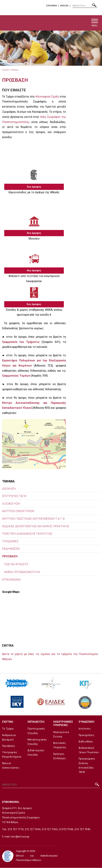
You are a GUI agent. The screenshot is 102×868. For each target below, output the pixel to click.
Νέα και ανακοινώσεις (11, 766)
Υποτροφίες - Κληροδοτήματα (12, 755)
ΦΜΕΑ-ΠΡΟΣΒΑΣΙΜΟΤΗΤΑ (22, 572)
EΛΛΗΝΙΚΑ (52, 6)
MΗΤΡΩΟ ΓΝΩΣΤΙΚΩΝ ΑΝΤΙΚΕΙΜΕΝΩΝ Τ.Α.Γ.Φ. (34, 519)
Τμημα (14, 70)
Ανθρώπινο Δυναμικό (9, 738)
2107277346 (66, 829)
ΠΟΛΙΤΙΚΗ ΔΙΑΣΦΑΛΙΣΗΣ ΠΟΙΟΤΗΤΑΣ (27, 534)
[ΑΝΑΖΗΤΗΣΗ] (85, 6)
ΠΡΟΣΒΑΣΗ (10, 556)
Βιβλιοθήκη (86, 742)
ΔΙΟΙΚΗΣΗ (9, 489)
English (64, 6)
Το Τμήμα (8, 729)
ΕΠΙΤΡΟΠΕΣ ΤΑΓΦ (14, 496)
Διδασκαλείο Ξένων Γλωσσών (89, 750)
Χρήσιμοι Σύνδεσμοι (60, 756)
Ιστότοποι (85, 729)
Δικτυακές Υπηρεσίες (60, 746)
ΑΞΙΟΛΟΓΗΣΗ (11, 504)
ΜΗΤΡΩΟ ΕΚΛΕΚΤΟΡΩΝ (18, 511)
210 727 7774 (16, 829)
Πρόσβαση (8, 746)
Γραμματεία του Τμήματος (21, 342)
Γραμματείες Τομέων (16, 376)
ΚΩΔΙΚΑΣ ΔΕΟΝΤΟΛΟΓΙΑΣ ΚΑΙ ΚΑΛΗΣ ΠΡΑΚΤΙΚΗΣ (36, 526)
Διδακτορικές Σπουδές (36, 753)
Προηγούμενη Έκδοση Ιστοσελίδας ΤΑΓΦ (87, 766)
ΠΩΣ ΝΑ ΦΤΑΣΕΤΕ (16, 564)
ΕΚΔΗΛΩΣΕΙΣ (11, 549)
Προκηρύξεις (87, 735)
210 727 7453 (50, 829)
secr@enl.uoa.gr (20, 837)
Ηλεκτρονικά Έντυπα (61, 735)
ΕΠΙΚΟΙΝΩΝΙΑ (11, 580)
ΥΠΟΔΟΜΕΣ (10, 541)
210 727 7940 (83, 829)
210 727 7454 (33, 829)
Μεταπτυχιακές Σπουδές (37, 742)
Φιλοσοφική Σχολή (47, 97)
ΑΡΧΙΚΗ (5, 70)
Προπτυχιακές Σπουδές (36, 731)
